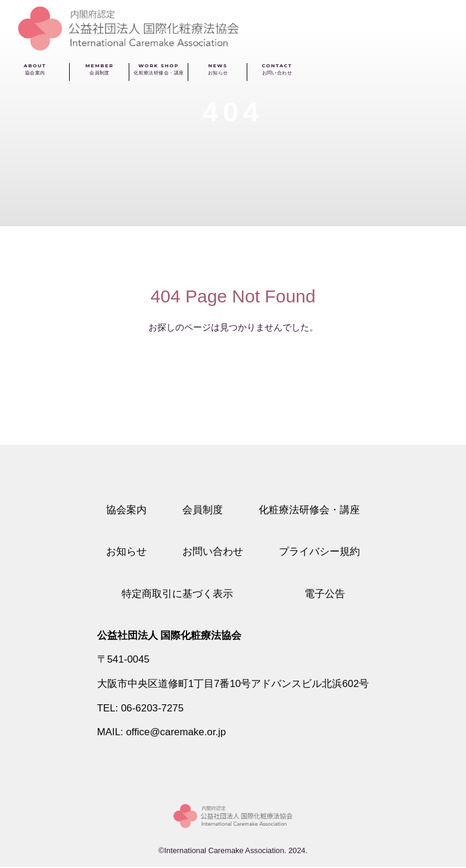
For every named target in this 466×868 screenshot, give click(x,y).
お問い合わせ (213, 552)
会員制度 (203, 510)
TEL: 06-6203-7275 (140, 709)
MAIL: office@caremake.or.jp (161, 733)
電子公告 (325, 594)
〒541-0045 (123, 660)
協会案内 (126, 510)
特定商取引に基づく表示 (177, 594)
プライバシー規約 (319, 552)
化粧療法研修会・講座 (309, 510)
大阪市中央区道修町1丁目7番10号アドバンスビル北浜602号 (233, 684)
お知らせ (126, 552)
